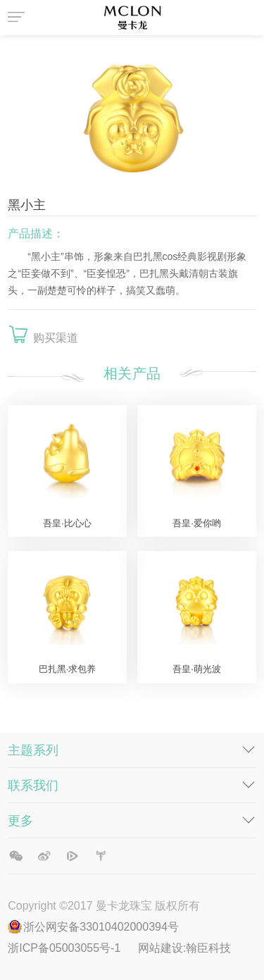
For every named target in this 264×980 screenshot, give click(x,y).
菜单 (18, 18)
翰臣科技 (208, 948)
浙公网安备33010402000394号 (101, 927)
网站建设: (162, 948)
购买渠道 (56, 338)
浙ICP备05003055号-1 (66, 948)
